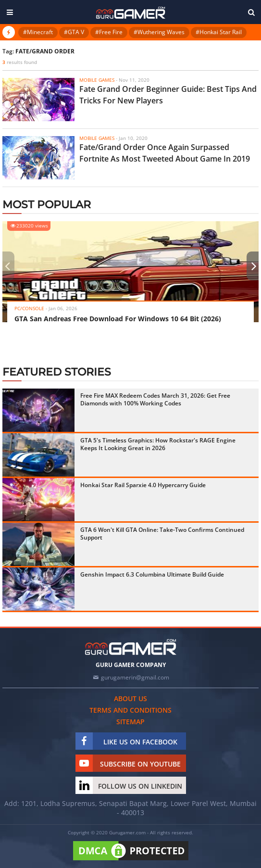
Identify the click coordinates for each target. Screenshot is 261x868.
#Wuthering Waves (159, 32)
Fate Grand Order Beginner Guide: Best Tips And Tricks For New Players (168, 95)
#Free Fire (109, 32)
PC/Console (29, 308)
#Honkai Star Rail (219, 32)
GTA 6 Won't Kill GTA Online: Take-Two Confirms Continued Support (162, 534)
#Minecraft (38, 32)
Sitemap (130, 722)
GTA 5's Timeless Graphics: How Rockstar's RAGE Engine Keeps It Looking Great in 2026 (158, 444)
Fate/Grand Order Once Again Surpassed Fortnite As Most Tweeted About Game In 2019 (165, 153)
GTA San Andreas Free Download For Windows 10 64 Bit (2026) (118, 319)
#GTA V (74, 32)
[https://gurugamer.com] (131, 647)
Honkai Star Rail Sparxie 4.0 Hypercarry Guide (143, 485)
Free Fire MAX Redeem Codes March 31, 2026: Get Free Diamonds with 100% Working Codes (155, 399)
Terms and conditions (130, 710)
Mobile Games (97, 80)
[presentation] (7, 266)
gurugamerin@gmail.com (135, 677)
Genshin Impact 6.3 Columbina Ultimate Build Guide (152, 574)
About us (130, 698)
